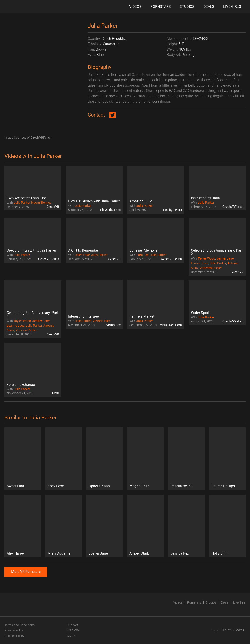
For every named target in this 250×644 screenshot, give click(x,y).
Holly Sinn (219, 553)
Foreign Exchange (21, 384)
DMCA (71, 636)
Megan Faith (139, 486)
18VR (55, 393)
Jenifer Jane (225, 258)
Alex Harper (16, 553)
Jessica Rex (180, 553)
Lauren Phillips (223, 486)
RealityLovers (173, 210)
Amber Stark (139, 553)
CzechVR (53, 207)
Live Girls (232, 7)
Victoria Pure (102, 321)
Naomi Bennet (41, 203)
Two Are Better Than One (26, 198)
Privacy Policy (14, 630)
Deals (209, 7)
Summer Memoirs (144, 250)
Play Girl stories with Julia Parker (94, 201)
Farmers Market (142, 316)
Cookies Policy (14, 636)
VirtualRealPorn (171, 325)
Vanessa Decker (211, 268)
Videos (135, 7)
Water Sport (200, 313)
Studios (187, 7)
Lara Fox (143, 255)
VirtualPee (113, 325)
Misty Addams (59, 553)
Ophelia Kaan (99, 486)
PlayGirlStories (110, 210)
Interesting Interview (84, 316)
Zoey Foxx (56, 486)
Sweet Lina (15, 486)
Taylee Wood (206, 258)
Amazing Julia (141, 201)
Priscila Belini (181, 486)
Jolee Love (82, 255)
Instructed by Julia (205, 198)
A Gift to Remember (83, 250)
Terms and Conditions (20, 625)
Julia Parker (22, 203)
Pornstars (161, 7)
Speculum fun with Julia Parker (31, 250)
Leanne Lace (200, 263)
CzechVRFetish (233, 207)
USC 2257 (74, 630)
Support (73, 625)
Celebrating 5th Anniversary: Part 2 (217, 252)
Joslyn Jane (98, 553)
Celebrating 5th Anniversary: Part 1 (32, 315)
